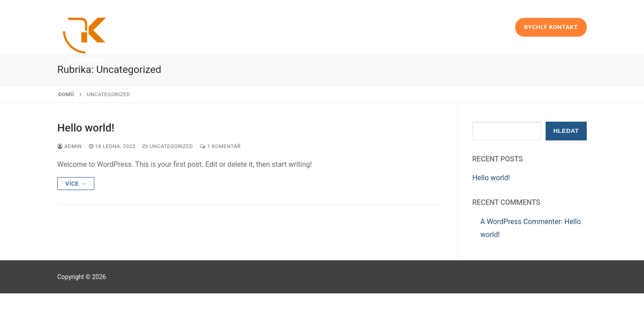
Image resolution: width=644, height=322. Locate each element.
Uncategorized (168, 146)
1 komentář (220, 146)
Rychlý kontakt (551, 27)
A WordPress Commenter (521, 222)
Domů (66, 94)
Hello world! (86, 128)
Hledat (566, 131)
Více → (76, 184)
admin (70, 146)
